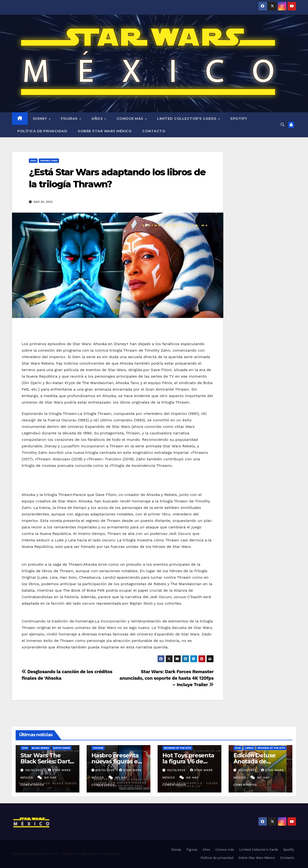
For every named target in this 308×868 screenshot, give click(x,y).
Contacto (154, 131)
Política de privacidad (42, 131)
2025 (25, 748)
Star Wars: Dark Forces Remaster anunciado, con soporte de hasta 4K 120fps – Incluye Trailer (167, 678)
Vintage (98, 748)
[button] (282, 125)
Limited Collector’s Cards (187, 119)
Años (98, 119)
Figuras (70, 119)
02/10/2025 (177, 770)
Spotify (239, 119)
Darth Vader (62, 748)
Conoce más (131, 119)
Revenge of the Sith (177, 748)
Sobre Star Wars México (105, 131)
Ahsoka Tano (49, 161)
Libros (249, 748)
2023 (33, 161)
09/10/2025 (35, 770)
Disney (41, 119)
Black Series (40, 748)
